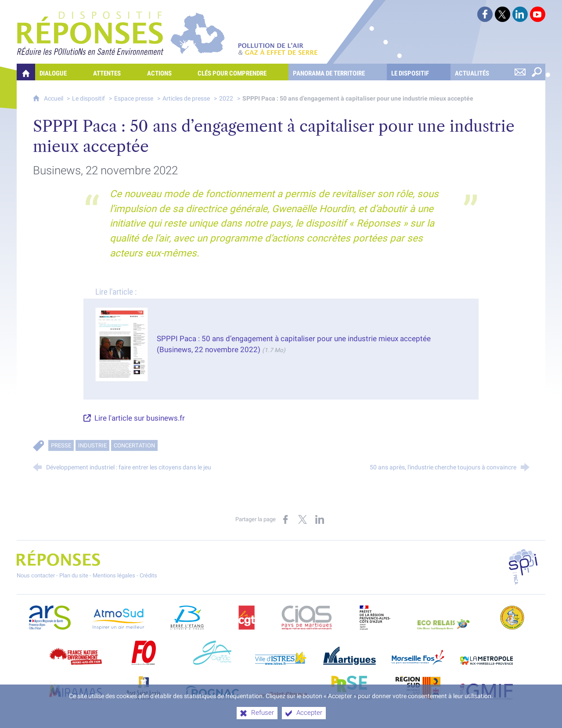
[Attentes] (116, 72)
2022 (226, 99)
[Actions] (168, 72)
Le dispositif (88, 99)
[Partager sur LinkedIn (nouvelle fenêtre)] (320, 519)
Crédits (148, 575)
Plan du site (74, 575)
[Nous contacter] (520, 72)
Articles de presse (186, 99)
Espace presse (134, 99)
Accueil (54, 99)
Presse (61, 445)
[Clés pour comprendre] (241, 72)
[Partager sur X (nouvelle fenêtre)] (303, 519)
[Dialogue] (62, 72)
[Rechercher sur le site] (537, 72)
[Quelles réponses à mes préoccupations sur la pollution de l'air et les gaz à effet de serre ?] (26, 72)
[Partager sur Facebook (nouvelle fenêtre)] (285, 519)
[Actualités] (481, 72)
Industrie (92, 445)
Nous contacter (36, 575)
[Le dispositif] (419, 72)
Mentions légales (114, 575)
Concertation (134, 445)
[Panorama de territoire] (338, 72)
